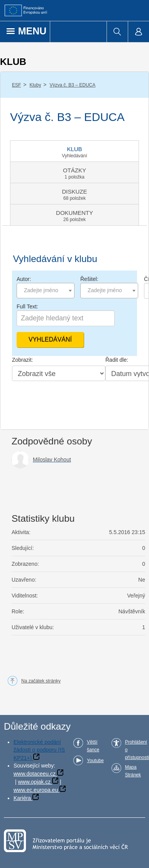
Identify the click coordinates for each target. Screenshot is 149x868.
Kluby (35, 85)
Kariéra (22, 798)
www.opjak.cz (34, 782)
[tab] (74, 151)
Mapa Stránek (133, 771)
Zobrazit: (22, 360)
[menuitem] (117, 32)
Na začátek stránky (41, 681)
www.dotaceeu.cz (35, 774)
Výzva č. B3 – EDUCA (73, 85)
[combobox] (46, 291)
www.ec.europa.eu (36, 790)
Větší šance (93, 746)
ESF (16, 85)
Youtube (95, 761)
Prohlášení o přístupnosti (137, 750)
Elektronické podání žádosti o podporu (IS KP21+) (39, 750)
